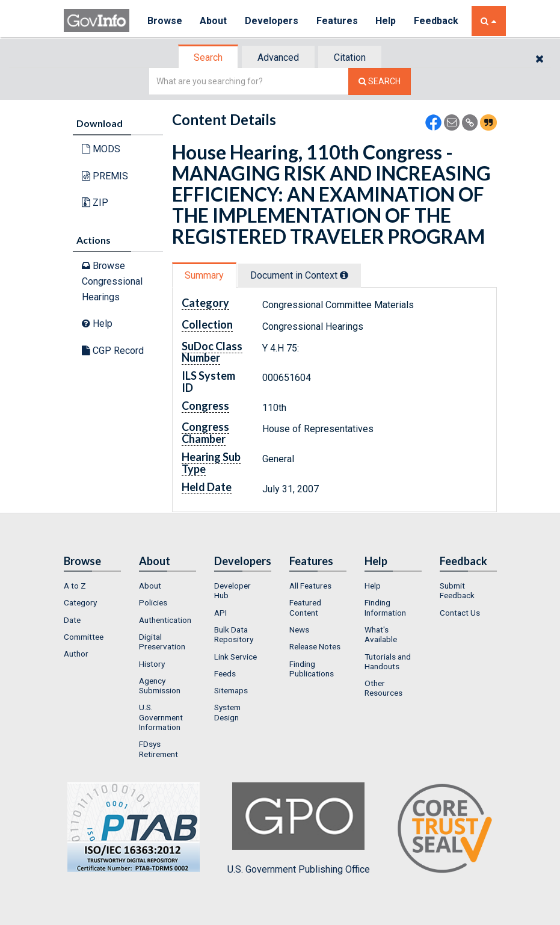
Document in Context (299, 275)
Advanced (278, 57)
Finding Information (385, 607)
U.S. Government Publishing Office (299, 829)
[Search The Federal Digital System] (380, 82)
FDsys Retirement (158, 749)
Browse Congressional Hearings (112, 281)
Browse (165, 21)
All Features (310, 586)
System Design (227, 712)
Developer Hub (232, 590)
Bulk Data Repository (234, 634)
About (214, 21)
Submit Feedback (457, 590)
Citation (350, 57)
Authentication (165, 620)
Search (208, 57)
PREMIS (105, 176)
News (299, 630)
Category (80, 602)
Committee (84, 637)
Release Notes (315, 646)
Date (72, 620)
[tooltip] (344, 275)
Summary (204, 275)
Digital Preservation (162, 642)
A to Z (75, 586)
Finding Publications (312, 669)
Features (338, 21)
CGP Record (113, 351)
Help (387, 21)
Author (76, 654)
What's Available (381, 634)
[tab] (209, 57)
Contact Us (460, 613)
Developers (272, 21)
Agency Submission (160, 685)
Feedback (437, 21)
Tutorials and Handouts (388, 661)
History (152, 664)
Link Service (235, 657)
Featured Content (305, 607)
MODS (101, 149)
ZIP (95, 203)
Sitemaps (231, 690)
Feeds (225, 673)
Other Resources (383, 688)
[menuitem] (92, 586)
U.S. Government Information (161, 717)
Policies (153, 602)
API (220, 613)
